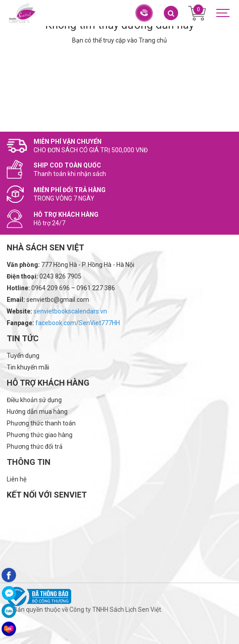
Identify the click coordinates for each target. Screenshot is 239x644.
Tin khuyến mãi (28, 367)
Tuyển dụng (23, 356)
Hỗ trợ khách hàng (48, 383)
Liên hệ (17, 479)
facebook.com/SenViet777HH (78, 323)
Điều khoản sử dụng (34, 400)
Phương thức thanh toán (41, 423)
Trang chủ (153, 40)
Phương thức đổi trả (35, 447)
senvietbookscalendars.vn (70, 311)
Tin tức (23, 338)
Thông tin (29, 462)
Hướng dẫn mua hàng (37, 412)
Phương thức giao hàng (40, 435)
